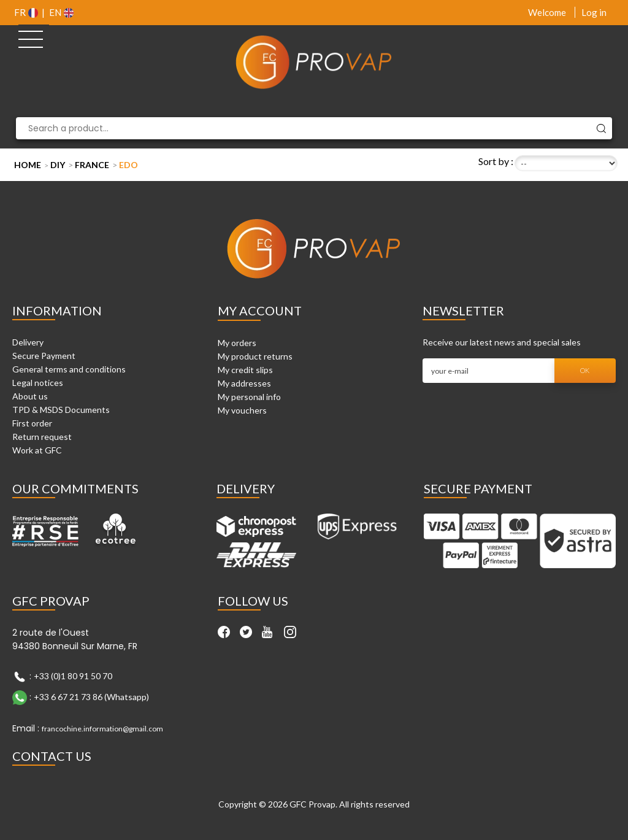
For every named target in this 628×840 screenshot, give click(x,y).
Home (28, 165)
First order (32, 423)
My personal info (249, 397)
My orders (237, 343)
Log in (594, 12)
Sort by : (496, 161)
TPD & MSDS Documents (61, 410)
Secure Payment (44, 356)
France (92, 165)
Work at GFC (37, 450)
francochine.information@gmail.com (102, 729)
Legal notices (38, 383)
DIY (58, 165)
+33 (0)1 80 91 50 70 (73, 676)
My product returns (255, 356)
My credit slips (245, 370)
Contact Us (52, 756)
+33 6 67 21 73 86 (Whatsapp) (91, 697)
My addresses (244, 383)
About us (30, 396)
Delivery (28, 342)
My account (260, 310)
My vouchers (242, 410)
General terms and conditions (69, 369)
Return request (42, 437)
